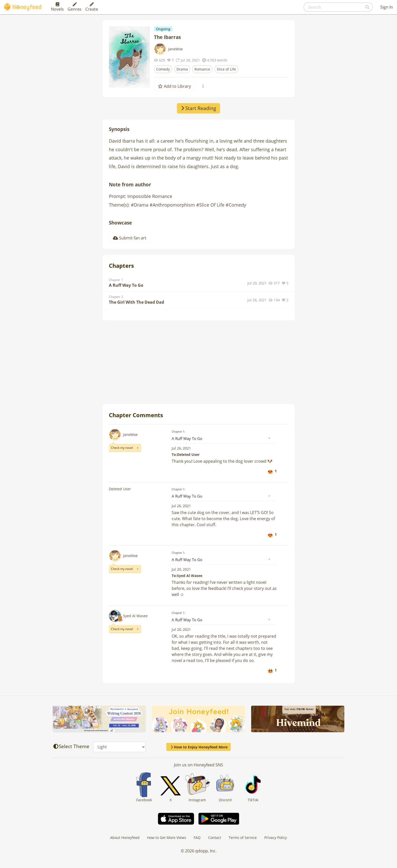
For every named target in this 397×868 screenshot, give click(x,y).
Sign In (387, 7)
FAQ (197, 838)
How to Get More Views (167, 838)
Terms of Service (243, 838)
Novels (57, 7)
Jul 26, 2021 (181, 448)
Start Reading (198, 108)
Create (92, 7)
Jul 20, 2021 (181, 569)
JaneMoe (175, 49)
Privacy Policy (276, 838)
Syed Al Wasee (135, 616)
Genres (75, 7)
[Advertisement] (198, 363)
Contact (215, 838)
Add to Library (174, 86)
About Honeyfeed (125, 838)
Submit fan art (130, 238)
